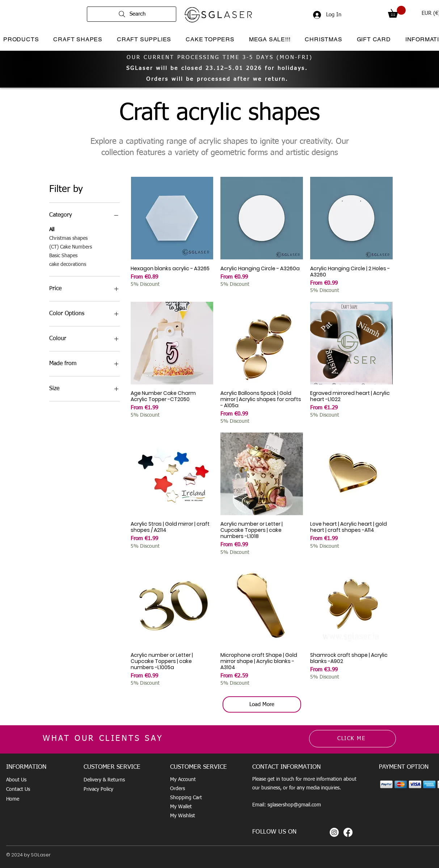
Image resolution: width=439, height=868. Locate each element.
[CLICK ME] (353, 739)
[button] (397, 12)
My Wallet (181, 807)
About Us (16, 780)
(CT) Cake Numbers (71, 246)
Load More (262, 704)
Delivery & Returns (104, 780)
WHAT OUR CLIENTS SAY (103, 739)
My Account (183, 780)
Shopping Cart (186, 798)
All (52, 229)
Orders (178, 789)
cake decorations (68, 264)
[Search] (132, 14)
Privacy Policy (98, 789)
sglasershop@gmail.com (294, 805)
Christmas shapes (68, 238)
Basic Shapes (63, 255)
